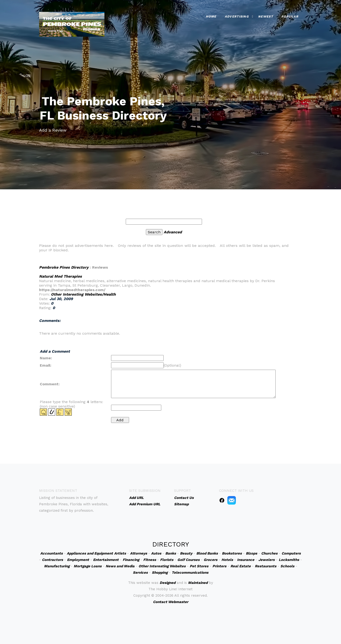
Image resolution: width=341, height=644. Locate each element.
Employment (78, 560)
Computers (291, 553)
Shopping (160, 573)
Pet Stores (199, 566)
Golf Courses (188, 560)
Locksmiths (289, 560)
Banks (171, 553)
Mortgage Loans (88, 566)
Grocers (211, 560)
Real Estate (241, 566)
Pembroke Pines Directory (64, 267)
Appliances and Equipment (90, 553)
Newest (266, 16)
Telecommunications (190, 573)
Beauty (186, 553)
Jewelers (267, 560)
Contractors (52, 560)
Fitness (150, 560)
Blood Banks (207, 553)
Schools (287, 566)
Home (211, 16)
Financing (131, 560)
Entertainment (106, 560)
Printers (219, 566)
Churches (269, 553)
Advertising (237, 16)
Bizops (251, 553)
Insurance (246, 560)
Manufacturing (57, 566)
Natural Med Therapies (61, 276)
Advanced (173, 232)
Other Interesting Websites (162, 566)
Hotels (227, 560)
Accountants (52, 553)
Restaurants (266, 566)
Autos (156, 553)
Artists (120, 553)
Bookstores (232, 553)
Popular (290, 16)
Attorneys (139, 553)
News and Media (120, 566)
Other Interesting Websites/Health (83, 294)
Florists (167, 560)
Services (140, 573)
